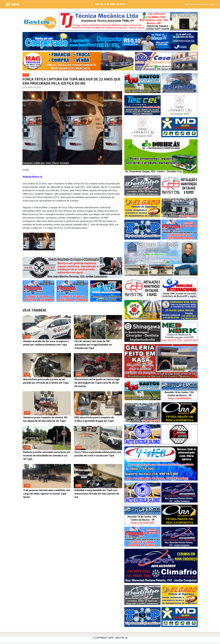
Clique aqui (213, 4)
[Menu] (13, 4)
